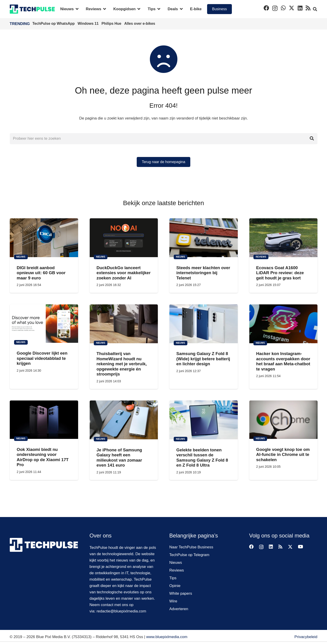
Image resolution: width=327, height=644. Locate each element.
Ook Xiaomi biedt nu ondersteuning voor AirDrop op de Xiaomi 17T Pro (42, 457)
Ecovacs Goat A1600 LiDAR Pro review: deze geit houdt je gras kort (280, 273)
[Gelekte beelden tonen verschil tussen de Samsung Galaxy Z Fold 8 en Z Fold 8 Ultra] (204, 420)
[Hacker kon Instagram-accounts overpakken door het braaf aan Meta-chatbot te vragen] (283, 324)
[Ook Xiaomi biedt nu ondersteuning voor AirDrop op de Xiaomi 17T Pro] (44, 420)
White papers (181, 593)
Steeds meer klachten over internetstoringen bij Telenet (203, 273)
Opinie (175, 586)
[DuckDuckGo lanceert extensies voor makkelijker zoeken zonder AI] (124, 238)
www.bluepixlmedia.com (167, 637)
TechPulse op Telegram (189, 555)
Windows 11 (89, 24)
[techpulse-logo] (32, 9)
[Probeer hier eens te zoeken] (164, 139)
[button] (76, 9)
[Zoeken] (312, 139)
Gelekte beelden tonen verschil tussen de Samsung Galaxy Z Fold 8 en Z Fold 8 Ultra (202, 458)
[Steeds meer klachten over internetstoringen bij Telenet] (204, 238)
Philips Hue (112, 24)
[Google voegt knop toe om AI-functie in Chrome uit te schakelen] (283, 420)
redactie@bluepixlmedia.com (121, 611)
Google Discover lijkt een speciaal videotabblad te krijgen (42, 358)
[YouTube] (301, 547)
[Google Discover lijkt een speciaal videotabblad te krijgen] (44, 324)
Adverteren (179, 609)
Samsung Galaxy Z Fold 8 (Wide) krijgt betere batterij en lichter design (203, 359)
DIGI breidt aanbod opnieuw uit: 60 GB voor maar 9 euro (41, 273)
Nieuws (176, 563)
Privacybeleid (306, 637)
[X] (292, 8)
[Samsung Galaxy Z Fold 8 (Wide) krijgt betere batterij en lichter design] (204, 324)
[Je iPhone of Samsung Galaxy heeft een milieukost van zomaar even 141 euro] (124, 420)
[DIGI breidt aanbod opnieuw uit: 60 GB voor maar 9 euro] (44, 238)
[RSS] (308, 8)
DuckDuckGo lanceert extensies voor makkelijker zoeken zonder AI (124, 273)
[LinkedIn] (300, 8)
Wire (173, 601)
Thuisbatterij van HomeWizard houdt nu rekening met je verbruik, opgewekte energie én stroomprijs (122, 364)
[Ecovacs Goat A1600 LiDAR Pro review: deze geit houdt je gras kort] (283, 238)
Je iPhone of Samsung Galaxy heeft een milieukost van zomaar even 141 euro (119, 458)
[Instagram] (275, 8)
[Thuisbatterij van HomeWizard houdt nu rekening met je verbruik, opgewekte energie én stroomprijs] (124, 324)
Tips (173, 578)
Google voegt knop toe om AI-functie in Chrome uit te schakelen (283, 455)
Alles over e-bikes (140, 24)
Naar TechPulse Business (191, 547)
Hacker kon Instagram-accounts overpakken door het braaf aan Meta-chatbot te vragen (283, 361)
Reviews (177, 570)
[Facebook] (266, 8)
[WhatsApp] (283, 8)
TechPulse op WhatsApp (54, 24)
